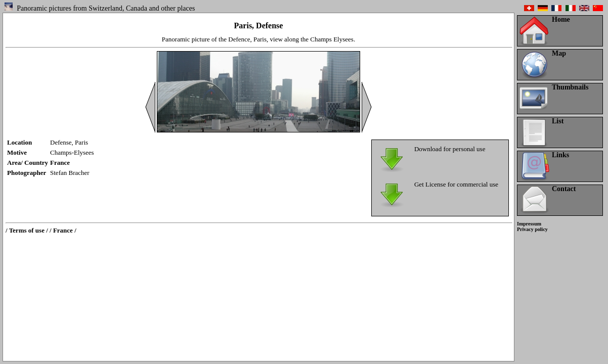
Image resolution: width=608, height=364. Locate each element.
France (60, 163)
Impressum (529, 224)
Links (560, 155)
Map (559, 53)
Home (561, 19)
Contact (564, 189)
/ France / (63, 230)
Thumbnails (570, 87)
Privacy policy (532, 229)
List (558, 121)
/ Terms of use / (27, 230)
